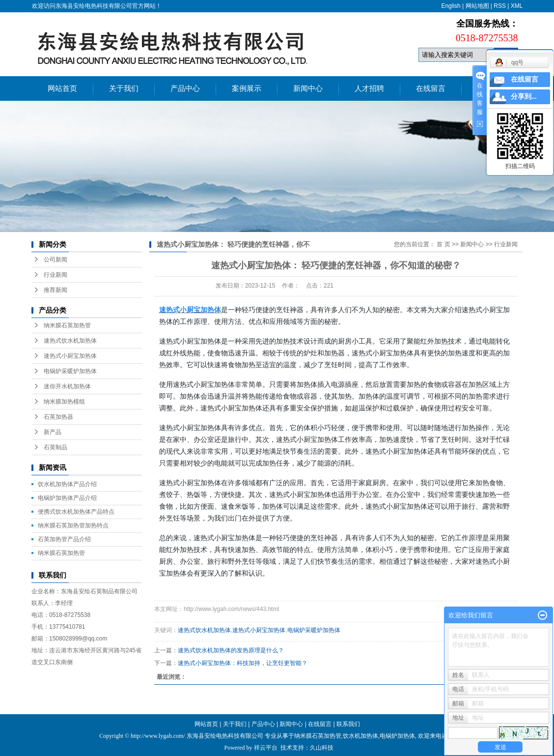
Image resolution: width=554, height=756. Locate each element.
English (451, 6)
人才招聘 (369, 88)
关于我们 (124, 88)
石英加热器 (58, 417)
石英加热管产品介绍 (64, 539)
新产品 (53, 432)
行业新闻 (55, 275)
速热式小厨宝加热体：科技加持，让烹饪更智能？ (243, 663)
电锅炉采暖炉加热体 (70, 371)
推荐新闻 (55, 290)
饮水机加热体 (360, 736)
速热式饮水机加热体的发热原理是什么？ (231, 650)
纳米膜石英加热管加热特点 (73, 525)
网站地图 (477, 6)
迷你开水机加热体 (67, 386)
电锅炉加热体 (397, 736)
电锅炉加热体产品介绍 (67, 498)
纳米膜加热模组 (64, 402)
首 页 (443, 244)
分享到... (524, 97)
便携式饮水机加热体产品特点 (76, 512)
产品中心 (185, 88)
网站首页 (62, 88)
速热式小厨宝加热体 (70, 356)
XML (517, 6)
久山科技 (322, 748)
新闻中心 (308, 88)
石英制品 (55, 447)
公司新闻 (55, 260)
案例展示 (247, 88)
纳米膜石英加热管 (67, 325)
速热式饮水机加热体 (70, 341)
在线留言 (431, 88)
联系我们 (348, 724)
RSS (500, 6)
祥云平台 (266, 748)
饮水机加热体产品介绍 (67, 484)
